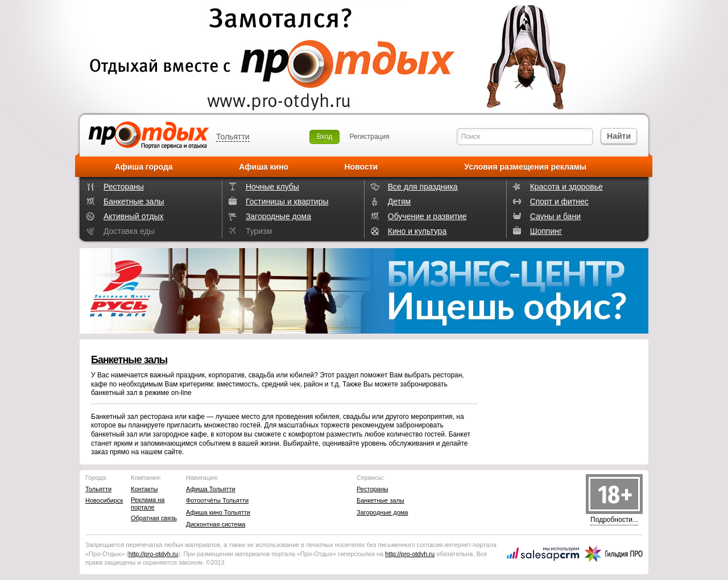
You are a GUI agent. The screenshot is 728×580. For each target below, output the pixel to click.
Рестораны (124, 187)
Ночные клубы (272, 187)
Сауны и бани (555, 216)
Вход (324, 137)
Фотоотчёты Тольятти (217, 500)
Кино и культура (417, 231)
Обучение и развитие (427, 216)
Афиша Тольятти (211, 489)
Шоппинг (546, 231)
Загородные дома (278, 216)
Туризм (259, 231)
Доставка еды (129, 231)
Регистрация (370, 137)
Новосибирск (104, 500)
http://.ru (153, 554)
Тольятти (233, 137)
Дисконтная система (216, 524)
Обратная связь (154, 518)
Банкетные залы (134, 201)
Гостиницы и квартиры (287, 201)
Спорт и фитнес (559, 201)
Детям (399, 201)
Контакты (144, 489)
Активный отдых (133, 216)
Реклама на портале (148, 503)
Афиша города (144, 167)
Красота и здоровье (566, 187)
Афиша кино (264, 167)
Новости (361, 167)
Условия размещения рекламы (525, 167)
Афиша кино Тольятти (218, 512)
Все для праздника (423, 187)
